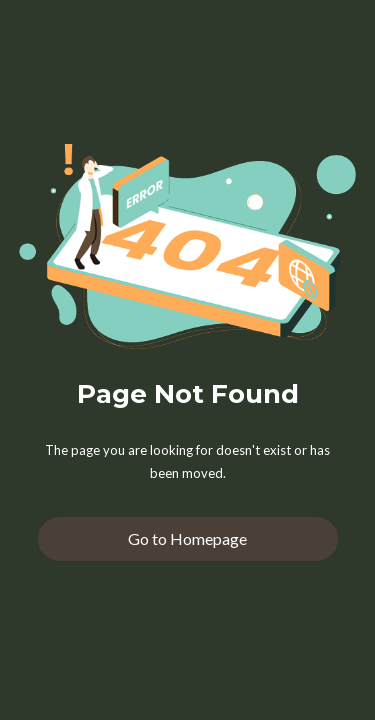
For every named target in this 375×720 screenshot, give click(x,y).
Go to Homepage (187, 538)
